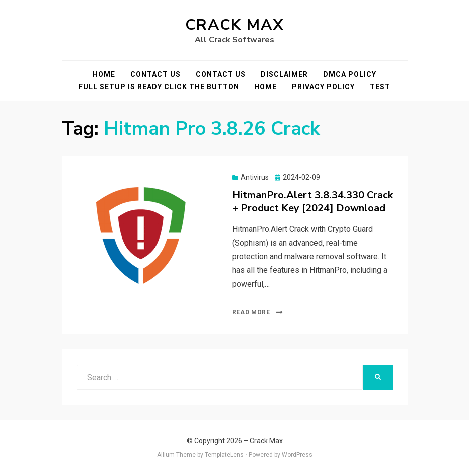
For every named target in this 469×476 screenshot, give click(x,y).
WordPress (297, 455)
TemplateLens (224, 455)
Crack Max (234, 25)
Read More (251, 312)
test (380, 87)
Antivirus (255, 177)
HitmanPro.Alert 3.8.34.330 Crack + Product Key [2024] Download (312, 202)
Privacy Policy (323, 87)
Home (104, 74)
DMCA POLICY (350, 74)
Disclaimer (284, 74)
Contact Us (155, 74)
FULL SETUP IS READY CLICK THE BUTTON (159, 87)
